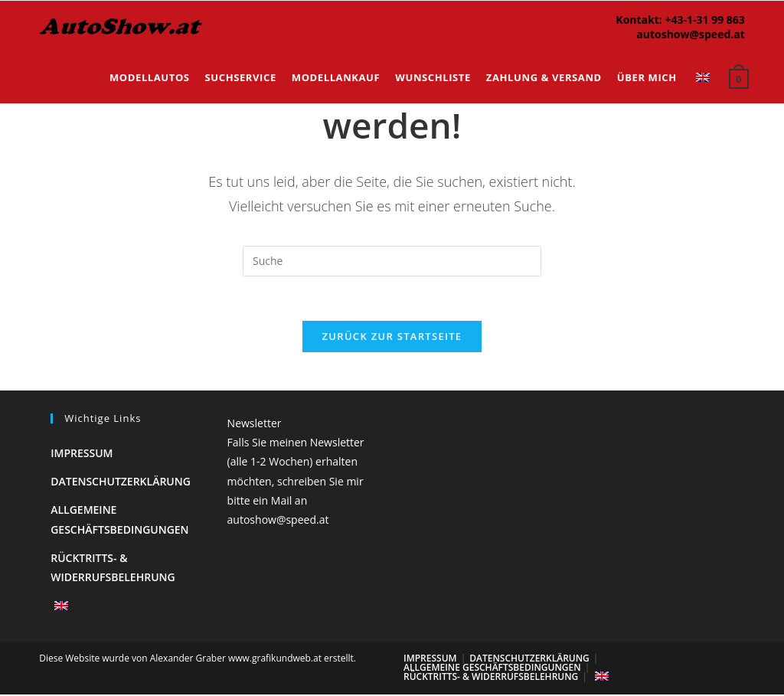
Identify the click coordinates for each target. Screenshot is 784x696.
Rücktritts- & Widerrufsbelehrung (491, 678)
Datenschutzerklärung (121, 483)
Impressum (82, 454)
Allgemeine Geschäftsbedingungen (492, 669)
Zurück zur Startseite (392, 338)
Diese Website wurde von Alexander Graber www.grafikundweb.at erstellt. (198, 660)
